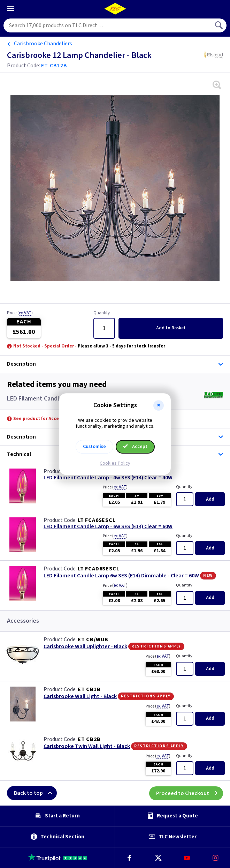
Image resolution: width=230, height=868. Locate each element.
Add (171, 328)
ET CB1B (89, 689)
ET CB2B (89, 739)
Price (20, 313)
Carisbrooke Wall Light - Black (80, 697)
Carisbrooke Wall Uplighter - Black (85, 647)
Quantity (102, 313)
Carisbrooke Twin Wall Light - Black (87, 746)
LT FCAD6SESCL (98, 569)
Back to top (35, 793)
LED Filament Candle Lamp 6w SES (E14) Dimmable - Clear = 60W (121, 576)
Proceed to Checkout (190, 793)
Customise (94, 447)
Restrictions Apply (156, 646)
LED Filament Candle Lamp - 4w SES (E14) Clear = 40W (108, 478)
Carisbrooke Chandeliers (43, 44)
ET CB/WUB (93, 639)
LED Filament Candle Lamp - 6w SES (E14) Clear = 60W (108, 527)
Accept (135, 447)
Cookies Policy (115, 463)
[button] (159, 405)
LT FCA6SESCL (97, 520)
